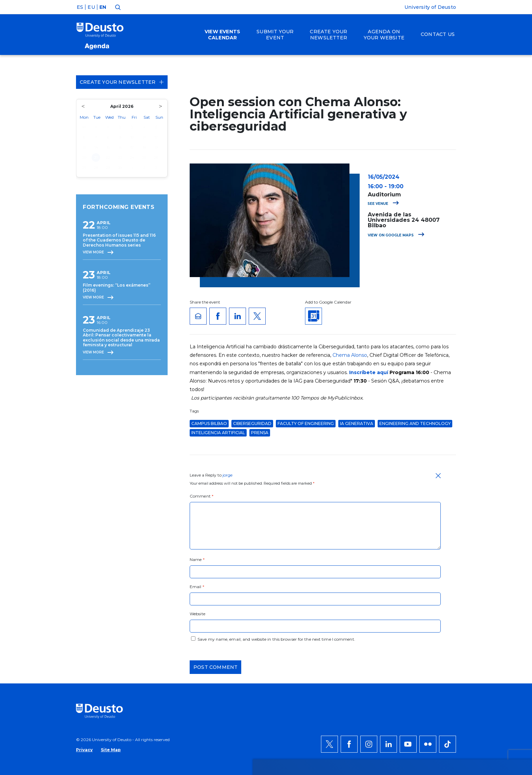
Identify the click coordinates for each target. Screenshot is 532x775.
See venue (383, 204)
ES (80, 7)
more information (216, 633)
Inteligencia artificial (218, 433)
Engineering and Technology (415, 423)
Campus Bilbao (209, 423)
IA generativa (357, 423)
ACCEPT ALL (441, 612)
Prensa (260, 433)
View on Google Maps (396, 235)
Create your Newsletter (122, 82)
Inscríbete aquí (369, 372)
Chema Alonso (350, 355)
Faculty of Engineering (306, 423)
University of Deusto (430, 7)
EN (103, 7)
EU (91, 7)
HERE (338, 633)
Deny (434, 633)
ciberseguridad (252, 423)
